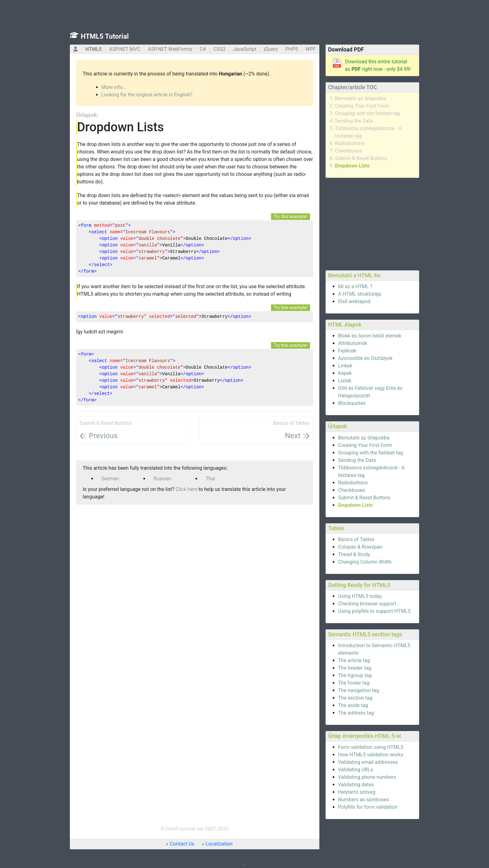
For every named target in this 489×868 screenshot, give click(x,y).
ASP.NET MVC (125, 49)
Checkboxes (349, 151)
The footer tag (354, 683)
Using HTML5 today (360, 596)
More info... (114, 87)
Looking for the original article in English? (147, 95)
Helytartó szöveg (357, 792)
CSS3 (220, 49)
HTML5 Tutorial (105, 36)
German (110, 479)
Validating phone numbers (367, 777)
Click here (186, 489)
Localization (219, 844)
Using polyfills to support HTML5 (374, 611)
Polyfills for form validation (368, 807)
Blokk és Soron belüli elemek (370, 336)
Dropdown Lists (352, 166)
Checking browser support (367, 604)
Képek (345, 373)
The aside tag (353, 705)
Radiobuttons (350, 143)
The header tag (355, 668)
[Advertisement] (372, 223)
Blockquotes (352, 403)
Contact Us (182, 844)
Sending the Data (354, 121)
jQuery (271, 49)
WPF (310, 49)
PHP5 (292, 49)
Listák (345, 381)
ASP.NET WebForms (170, 49)
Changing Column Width (365, 562)
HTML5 (93, 49)
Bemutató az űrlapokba (361, 98)
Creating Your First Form (362, 106)
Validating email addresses (368, 762)
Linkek (345, 366)
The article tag (354, 660)
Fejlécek (347, 351)
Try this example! (290, 217)
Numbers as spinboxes (363, 800)
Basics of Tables (356, 539)
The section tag (355, 698)
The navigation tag (359, 690)
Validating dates (356, 785)
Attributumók (353, 343)
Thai (210, 479)
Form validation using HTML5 (371, 747)
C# (203, 49)
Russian (162, 479)
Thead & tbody (354, 554)
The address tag (356, 713)
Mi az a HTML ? (355, 286)
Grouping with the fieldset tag (367, 113)
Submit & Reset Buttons (361, 158)
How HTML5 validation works (371, 755)
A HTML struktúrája (360, 294)
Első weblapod (354, 301)
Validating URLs (356, 770)
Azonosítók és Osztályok (365, 358)
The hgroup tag (355, 675)
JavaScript (245, 49)
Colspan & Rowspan (360, 547)
